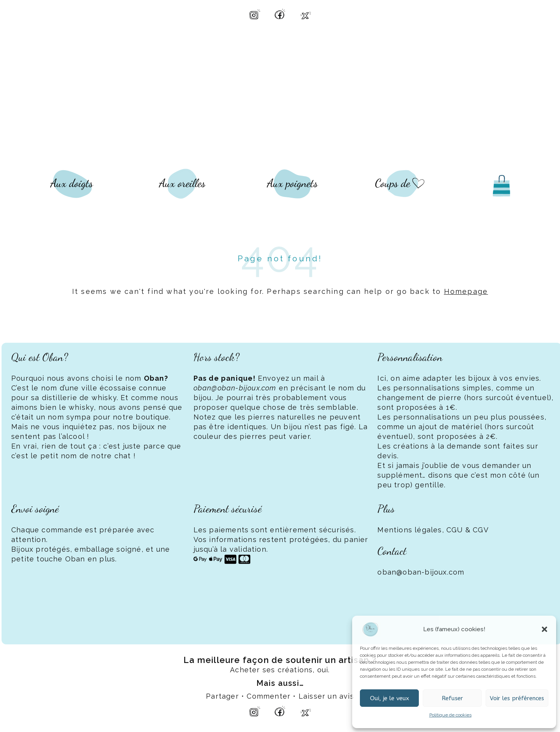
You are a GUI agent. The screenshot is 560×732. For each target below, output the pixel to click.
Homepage (466, 291)
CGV (481, 530)
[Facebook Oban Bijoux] (280, 14)
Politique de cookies (450, 715)
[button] (544, 629)
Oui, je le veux (390, 698)
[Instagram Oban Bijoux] (254, 14)
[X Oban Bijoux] (306, 14)
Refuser (452, 698)
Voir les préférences (517, 698)
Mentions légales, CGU (420, 530)
